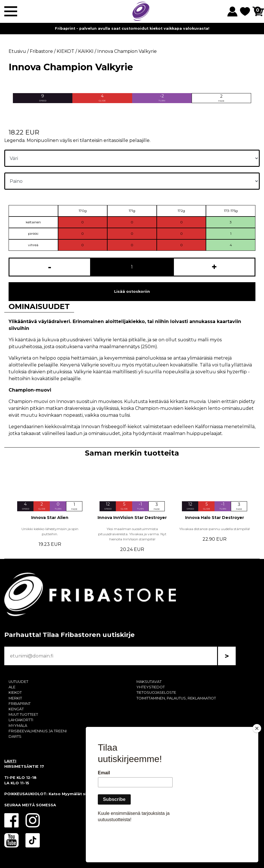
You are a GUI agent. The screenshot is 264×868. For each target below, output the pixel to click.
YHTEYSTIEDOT (151, 687)
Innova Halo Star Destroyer (215, 518)
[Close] (257, 761)
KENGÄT (16, 709)
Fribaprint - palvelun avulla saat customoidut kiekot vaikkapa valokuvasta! (132, 28)
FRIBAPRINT (20, 704)
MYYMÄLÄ (18, 726)
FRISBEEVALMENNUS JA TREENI (38, 731)
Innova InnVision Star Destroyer (132, 518)
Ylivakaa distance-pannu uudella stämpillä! (215, 529)
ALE (12, 687)
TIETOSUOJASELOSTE (156, 692)
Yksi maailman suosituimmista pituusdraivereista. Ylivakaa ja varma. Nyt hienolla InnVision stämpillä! (132, 534)
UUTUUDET (18, 682)
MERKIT (15, 698)
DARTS (15, 736)
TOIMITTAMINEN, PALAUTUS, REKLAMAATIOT (176, 698)
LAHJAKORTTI (21, 720)
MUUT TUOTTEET (23, 714)
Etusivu (17, 51)
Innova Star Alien (50, 518)
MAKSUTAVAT (149, 682)
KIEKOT (15, 692)
